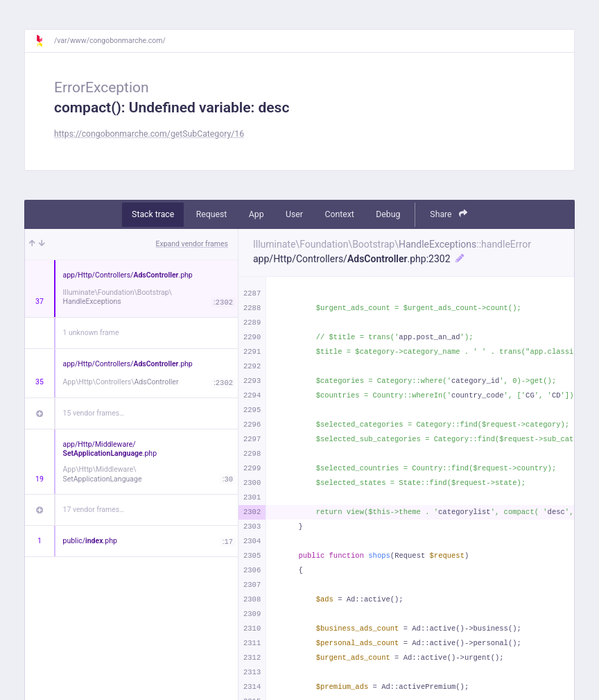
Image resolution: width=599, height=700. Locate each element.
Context (339, 214)
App (257, 214)
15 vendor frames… (94, 413)
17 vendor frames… (94, 510)
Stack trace (153, 214)
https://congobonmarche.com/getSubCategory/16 (149, 134)
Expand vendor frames (192, 244)
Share (449, 214)
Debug (388, 214)
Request (212, 214)
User (294, 214)
